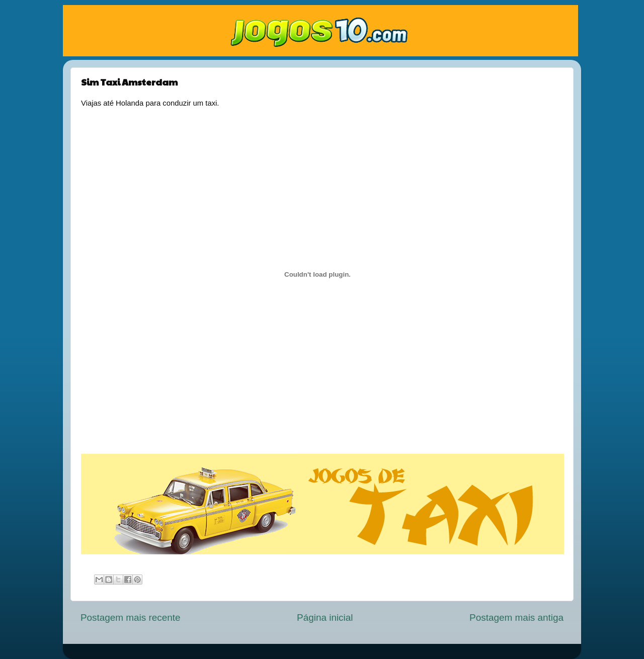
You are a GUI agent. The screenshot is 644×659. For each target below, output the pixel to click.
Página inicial (325, 617)
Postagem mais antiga (516, 617)
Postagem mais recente (130, 617)
